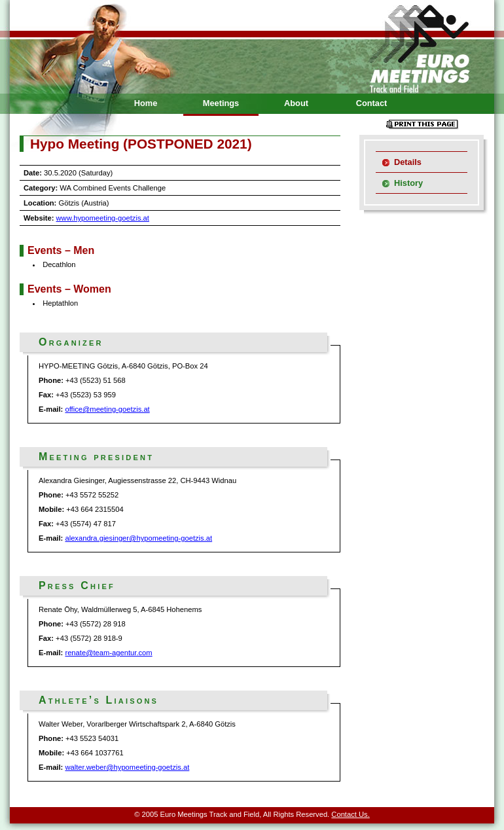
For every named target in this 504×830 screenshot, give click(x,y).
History (408, 183)
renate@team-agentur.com (108, 653)
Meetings (221, 103)
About (296, 103)
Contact (372, 103)
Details (408, 162)
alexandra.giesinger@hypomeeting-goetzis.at (138, 538)
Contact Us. (350, 814)
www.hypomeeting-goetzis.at (103, 218)
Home (146, 103)
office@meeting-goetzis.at (107, 409)
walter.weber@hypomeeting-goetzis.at (127, 767)
